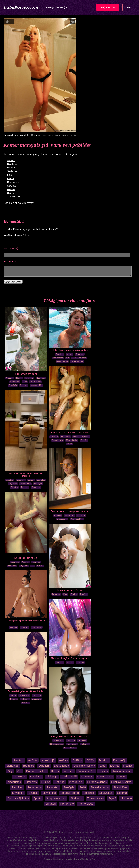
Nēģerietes (14, 782)
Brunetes (12, 168)
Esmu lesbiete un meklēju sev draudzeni (70, 511)
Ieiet (129, 7)
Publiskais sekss (121, 782)
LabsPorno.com (21, 7)
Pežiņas (24, 385)
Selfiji (83, 787)
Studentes (12, 171)
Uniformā (126, 798)
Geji (10, 771)
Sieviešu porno (57, 744)
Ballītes (77, 760)
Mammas (87, 776)
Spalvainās (106, 793)
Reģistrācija (108, 7)
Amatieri (11, 161)
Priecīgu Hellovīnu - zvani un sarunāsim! (70, 736)
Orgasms (13, 484)
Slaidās (11, 193)
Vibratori (51, 804)
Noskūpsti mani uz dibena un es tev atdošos (26, 475)
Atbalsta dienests (64, 859)
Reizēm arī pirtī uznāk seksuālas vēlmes (70, 433)
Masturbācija (62, 361)
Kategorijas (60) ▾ (57, 7)
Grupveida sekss (36, 771)
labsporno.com (65, 832)
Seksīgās (12, 186)
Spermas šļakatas (18, 798)
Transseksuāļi (96, 798)
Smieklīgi (81, 515)
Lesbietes (36, 776)
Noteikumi (49, 859)
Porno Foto (67, 804)
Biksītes (11, 189)
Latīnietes (19, 776)
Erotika (40, 566)
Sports (19, 378)
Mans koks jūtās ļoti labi (26, 558)
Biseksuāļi (119, 760)
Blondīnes (12, 164)
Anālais (25, 562)
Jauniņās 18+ (14, 197)
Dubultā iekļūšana (81, 437)
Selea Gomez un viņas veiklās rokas (70, 350)
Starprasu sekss (56, 798)
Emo (10, 175)
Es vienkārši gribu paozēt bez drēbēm (26, 691)
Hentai (55, 771)
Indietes (68, 771)
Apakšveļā (37, 699)
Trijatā (70, 444)
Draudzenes (13, 182)
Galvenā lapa (10, 135)
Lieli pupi (29, 378)
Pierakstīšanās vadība (84, 859)
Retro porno (34, 787)
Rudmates (52, 787)
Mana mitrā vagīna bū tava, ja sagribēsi (70, 658)
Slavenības (58, 358)
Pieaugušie (76, 782)
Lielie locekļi (69, 776)
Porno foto (24, 135)
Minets (69, 354)
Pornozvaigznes (97, 782)
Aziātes (64, 760)
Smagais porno (70, 793)
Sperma (122, 793)
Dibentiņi (21, 480)
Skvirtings (36, 487)
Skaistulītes (24, 695)
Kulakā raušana (79, 358)
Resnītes (36, 562)
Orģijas (46, 782)
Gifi (68, 358)
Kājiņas (35, 135)
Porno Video (86, 804)
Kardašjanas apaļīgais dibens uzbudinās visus (26, 622)
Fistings (128, 766)
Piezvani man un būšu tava (70, 590)
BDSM (90, 760)
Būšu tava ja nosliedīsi (26, 374)
